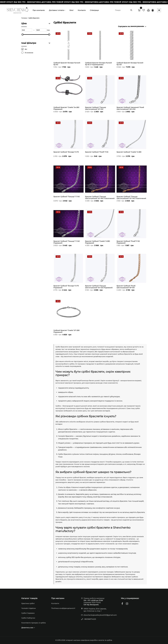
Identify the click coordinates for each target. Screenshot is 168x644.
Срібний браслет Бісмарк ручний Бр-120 (130, 64)
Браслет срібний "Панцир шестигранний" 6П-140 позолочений (131, 198)
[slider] (22, 34)
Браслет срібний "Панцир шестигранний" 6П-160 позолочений (100, 198)
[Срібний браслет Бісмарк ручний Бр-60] (69, 45)
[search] (124, 10)
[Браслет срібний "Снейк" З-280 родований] (100, 224)
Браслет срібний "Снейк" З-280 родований (97, 242)
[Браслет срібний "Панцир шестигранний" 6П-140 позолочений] (132, 179)
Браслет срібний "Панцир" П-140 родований (67, 242)
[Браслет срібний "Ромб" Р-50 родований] (132, 224)
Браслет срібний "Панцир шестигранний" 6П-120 (96, 108)
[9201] (41, 30)
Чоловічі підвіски (28, 608)
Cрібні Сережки (28, 613)
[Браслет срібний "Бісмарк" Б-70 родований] (69, 268)
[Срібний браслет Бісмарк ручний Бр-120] (132, 45)
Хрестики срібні (28, 603)
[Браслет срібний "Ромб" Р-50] (100, 134)
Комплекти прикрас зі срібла (33, 623)
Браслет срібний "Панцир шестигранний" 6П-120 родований (99, 287)
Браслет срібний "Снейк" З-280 (129, 152)
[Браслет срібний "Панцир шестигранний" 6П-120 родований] (100, 268)
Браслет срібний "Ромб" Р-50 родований (128, 242)
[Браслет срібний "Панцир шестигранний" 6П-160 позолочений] (100, 179)
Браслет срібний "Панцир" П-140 (67, 197)
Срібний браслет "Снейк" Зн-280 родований (66, 108)
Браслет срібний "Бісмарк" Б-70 (66, 152)
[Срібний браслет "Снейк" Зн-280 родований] (69, 90)
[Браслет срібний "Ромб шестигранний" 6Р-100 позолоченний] (132, 268)
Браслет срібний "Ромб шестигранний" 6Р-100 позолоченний (126, 288)
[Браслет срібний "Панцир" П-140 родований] (69, 224)
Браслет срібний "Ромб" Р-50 (97, 152)
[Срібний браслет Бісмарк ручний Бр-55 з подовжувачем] (100, 45)
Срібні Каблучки (28, 618)
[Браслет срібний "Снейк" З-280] (132, 134)
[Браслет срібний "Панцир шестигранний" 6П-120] (100, 90)
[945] (27, 30)
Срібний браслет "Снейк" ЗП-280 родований (66, 331)
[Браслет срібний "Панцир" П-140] (69, 179)
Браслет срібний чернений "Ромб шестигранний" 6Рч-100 (130, 108)
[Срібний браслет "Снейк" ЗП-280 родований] (69, 313)
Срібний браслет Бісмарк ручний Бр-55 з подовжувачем (98, 64)
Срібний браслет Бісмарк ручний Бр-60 (67, 64)
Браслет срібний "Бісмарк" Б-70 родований (66, 287)
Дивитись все (27, 628)
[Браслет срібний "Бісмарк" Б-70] (69, 134)
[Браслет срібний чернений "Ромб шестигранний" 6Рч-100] (132, 90)
